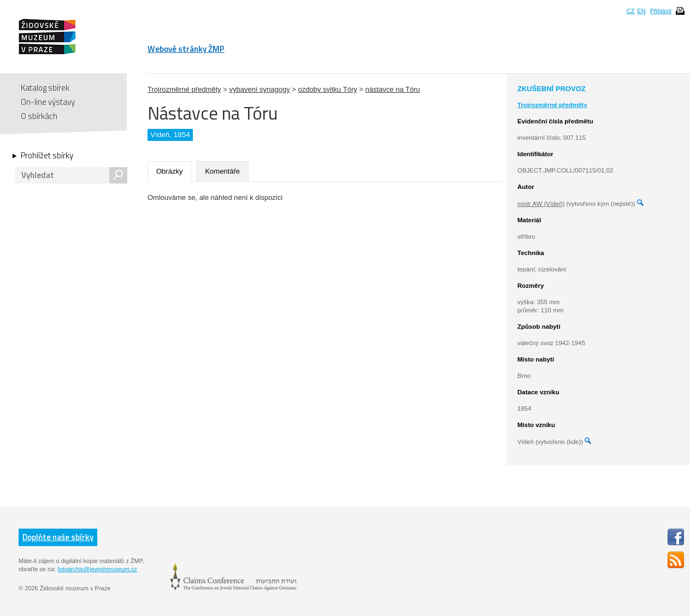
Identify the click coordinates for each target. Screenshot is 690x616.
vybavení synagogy (259, 89)
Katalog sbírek (45, 88)
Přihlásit (661, 11)
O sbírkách (39, 116)
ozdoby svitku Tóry (328, 89)
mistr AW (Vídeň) (541, 204)
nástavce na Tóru (393, 89)
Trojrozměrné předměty (184, 89)
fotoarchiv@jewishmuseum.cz (97, 569)
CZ (631, 11)
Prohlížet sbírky (47, 156)
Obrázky (169, 171)
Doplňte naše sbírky (58, 537)
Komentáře (222, 171)
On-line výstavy (48, 102)
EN (641, 11)
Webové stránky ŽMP (186, 49)
